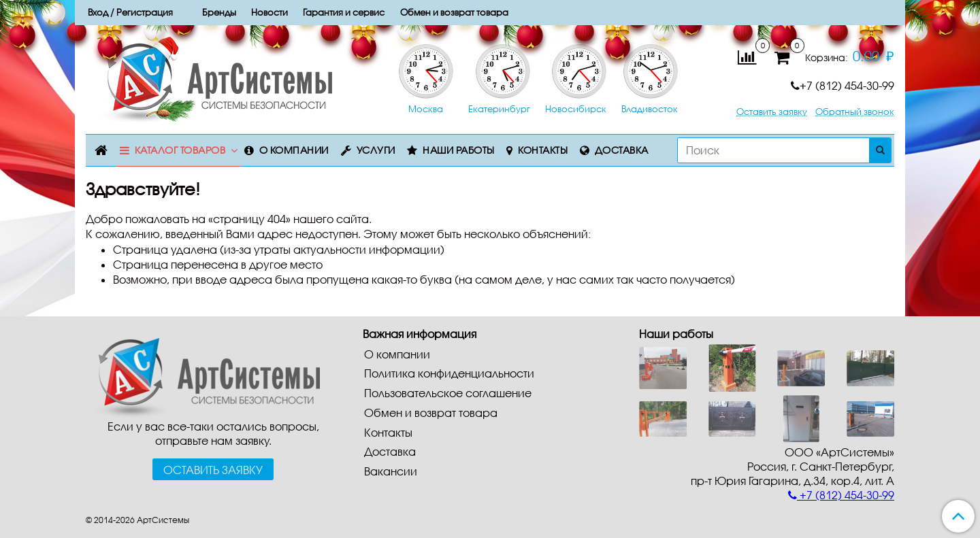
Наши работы (459, 150)
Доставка (622, 150)
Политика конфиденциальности (449, 373)
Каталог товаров (180, 150)
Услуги (376, 150)
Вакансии (391, 471)
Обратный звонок (855, 112)
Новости (269, 12)
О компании (294, 150)
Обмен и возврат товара (431, 413)
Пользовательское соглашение (448, 393)
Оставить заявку (772, 112)
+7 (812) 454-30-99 (843, 85)
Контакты (543, 150)
